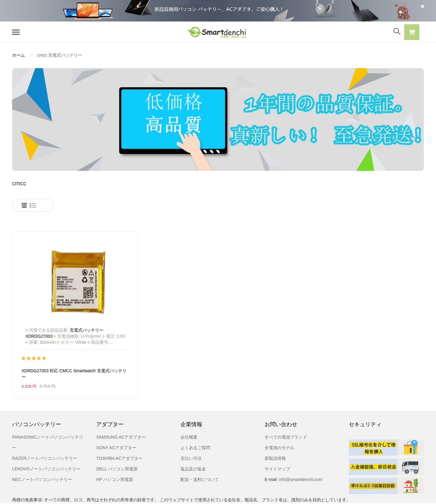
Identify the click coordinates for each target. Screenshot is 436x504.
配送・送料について (200, 457)
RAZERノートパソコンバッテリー (45, 436)
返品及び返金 (193, 446)
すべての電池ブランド (286, 415)
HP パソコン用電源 (115, 457)
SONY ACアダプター (116, 425)
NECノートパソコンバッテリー (42, 457)
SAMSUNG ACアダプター (121, 415)
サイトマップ (277, 446)
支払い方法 (191, 436)
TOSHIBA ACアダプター (119, 436)
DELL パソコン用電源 (117, 446)
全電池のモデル (279, 425)
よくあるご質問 (195, 425)
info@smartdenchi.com (300, 457)
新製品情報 (275, 436)
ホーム (18, 55)
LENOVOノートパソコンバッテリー (46, 446)
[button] (412, 33)
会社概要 (189, 415)
